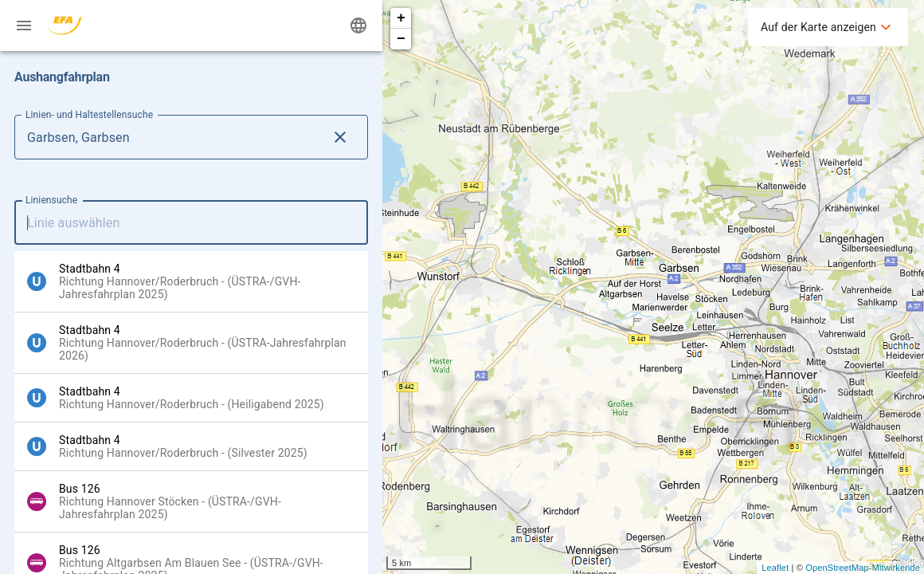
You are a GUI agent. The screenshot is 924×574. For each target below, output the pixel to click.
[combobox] (191, 222)
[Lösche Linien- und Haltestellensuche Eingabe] (340, 137)
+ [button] (401, 18)
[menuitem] (828, 27)
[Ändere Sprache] (358, 26)
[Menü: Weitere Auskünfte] (24, 26)
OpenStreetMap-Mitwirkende (863, 568)
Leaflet (775, 568)
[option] (191, 282)
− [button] (401, 39)
